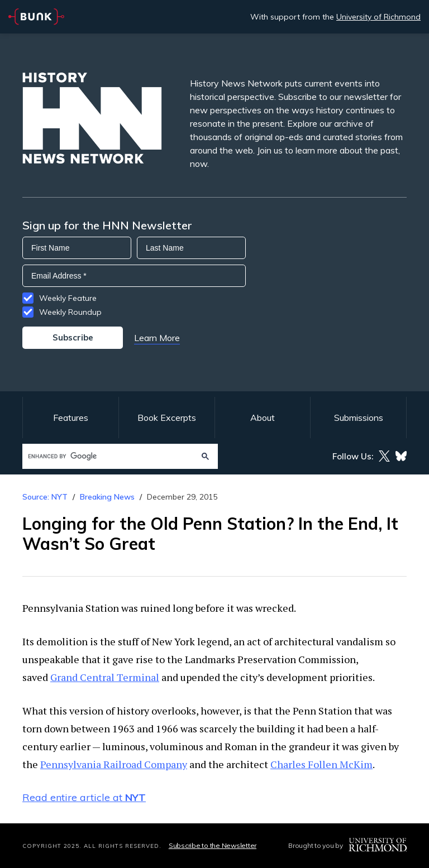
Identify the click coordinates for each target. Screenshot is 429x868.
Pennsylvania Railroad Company (114, 764)
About (263, 418)
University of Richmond (378, 17)
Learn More (157, 338)
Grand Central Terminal (105, 677)
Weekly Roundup (70, 312)
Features (71, 418)
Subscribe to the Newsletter (213, 845)
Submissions (359, 418)
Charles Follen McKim (321, 764)
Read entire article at (84, 797)
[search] (109, 456)
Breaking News (107, 497)
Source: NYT (45, 497)
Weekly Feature (68, 298)
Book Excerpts (167, 418)
